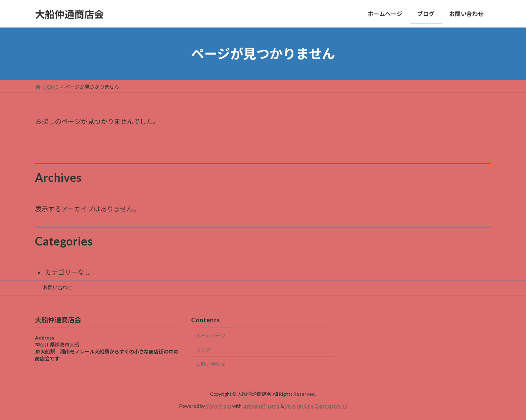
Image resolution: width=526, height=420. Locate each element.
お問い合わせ (58, 288)
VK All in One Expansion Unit (316, 406)
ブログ (203, 350)
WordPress (219, 406)
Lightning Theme (261, 406)
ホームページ (211, 336)
